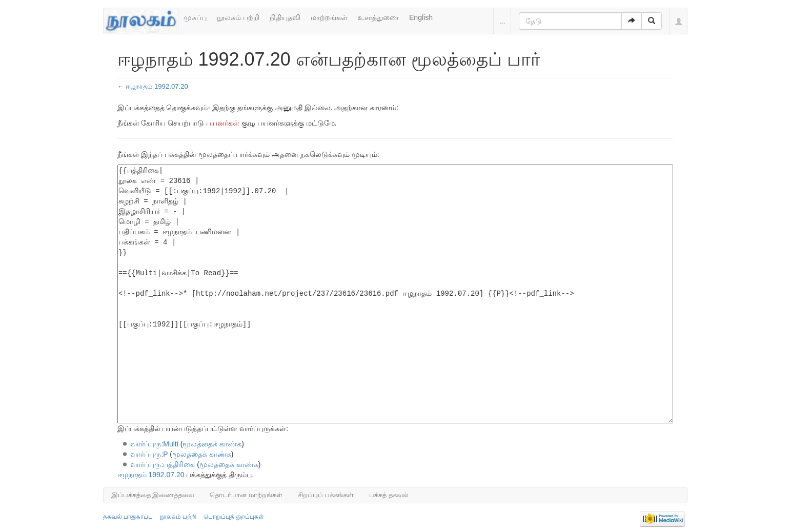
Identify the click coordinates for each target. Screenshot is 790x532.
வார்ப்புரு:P (149, 454)
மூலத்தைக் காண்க (212, 444)
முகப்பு (195, 17)
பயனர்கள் (223, 123)
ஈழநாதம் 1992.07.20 (157, 86)
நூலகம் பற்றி (238, 17)
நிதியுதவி (285, 17)
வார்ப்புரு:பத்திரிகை (163, 464)
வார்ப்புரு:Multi (154, 444)
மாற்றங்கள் (329, 17)
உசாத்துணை (378, 17)
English (421, 17)
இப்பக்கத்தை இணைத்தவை (153, 495)
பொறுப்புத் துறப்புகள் (234, 517)
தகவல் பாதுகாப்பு (128, 517)
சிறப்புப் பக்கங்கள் (326, 495)
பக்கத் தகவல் (389, 495)
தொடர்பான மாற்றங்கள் (246, 495)
